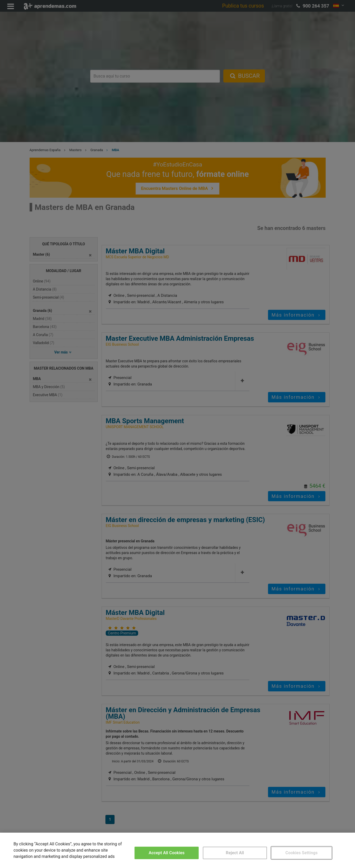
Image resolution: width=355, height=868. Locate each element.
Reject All (235, 853)
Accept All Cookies (166, 853)
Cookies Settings (302, 853)
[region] (177, 850)
